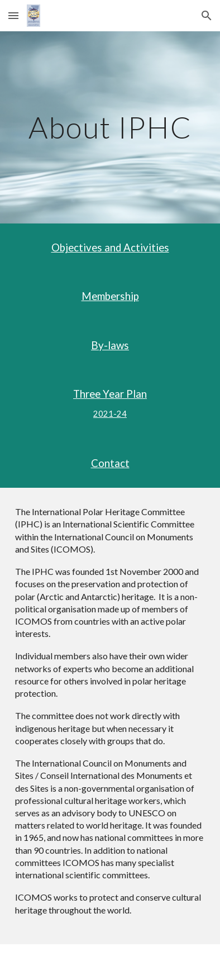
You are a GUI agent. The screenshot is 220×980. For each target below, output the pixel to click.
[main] (110, 127)
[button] (13, 15)
